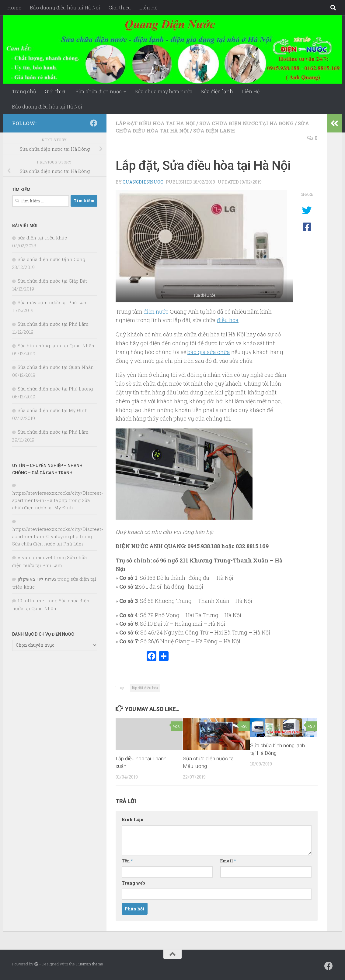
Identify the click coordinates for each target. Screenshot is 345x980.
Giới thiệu (120, 7)
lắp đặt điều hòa (145, 688)
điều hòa (228, 320)
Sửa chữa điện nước (99, 91)
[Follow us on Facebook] (94, 123)
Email (228, 861)
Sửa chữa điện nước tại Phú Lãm (53, 324)
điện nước (156, 311)
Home (14, 7)
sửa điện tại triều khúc (42, 238)
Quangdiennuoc (143, 182)
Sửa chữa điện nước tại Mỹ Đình (53, 410)
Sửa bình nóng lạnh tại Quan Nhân (56, 346)
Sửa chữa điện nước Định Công (51, 259)
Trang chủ (24, 91)
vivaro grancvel (35, 557)
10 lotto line (31, 600)
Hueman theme (89, 964)
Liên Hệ (148, 7)
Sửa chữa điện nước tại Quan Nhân (56, 367)
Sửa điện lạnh (217, 91)
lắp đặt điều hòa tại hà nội (155, 123)
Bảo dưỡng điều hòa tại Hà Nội (65, 7)
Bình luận (133, 819)
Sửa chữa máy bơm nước (164, 91)
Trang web (133, 883)
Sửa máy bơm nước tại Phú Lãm (53, 302)
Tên (127, 861)
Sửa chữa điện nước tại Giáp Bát (52, 281)
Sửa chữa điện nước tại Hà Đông (246, 123)
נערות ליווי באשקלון (37, 579)
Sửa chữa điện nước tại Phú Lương (55, 389)
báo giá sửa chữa (209, 352)
